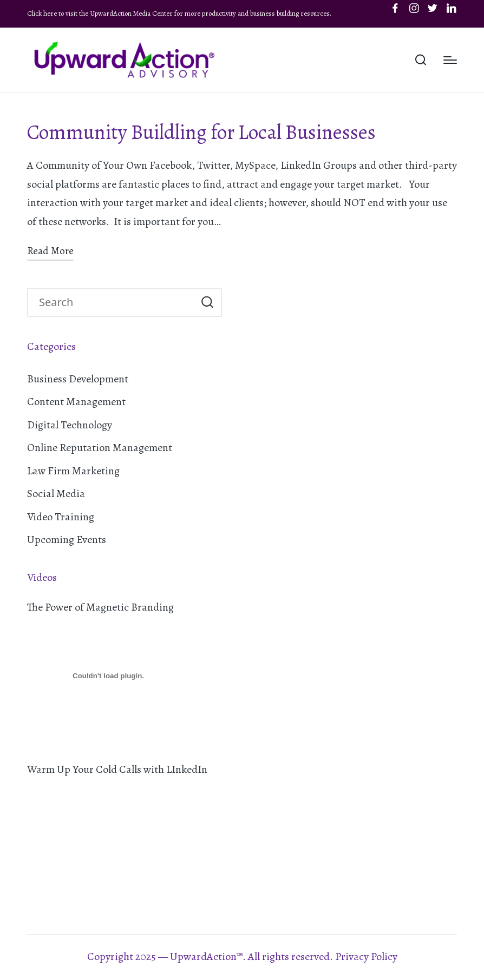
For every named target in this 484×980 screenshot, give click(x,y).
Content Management (76, 402)
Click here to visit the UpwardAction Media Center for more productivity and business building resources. (179, 13)
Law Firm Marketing (73, 471)
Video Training (61, 517)
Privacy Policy (366, 956)
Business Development (78, 379)
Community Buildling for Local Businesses (201, 132)
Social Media (56, 494)
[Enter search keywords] (125, 302)
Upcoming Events (67, 539)
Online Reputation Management (100, 448)
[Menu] (450, 60)
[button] (207, 302)
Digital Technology (70, 425)
